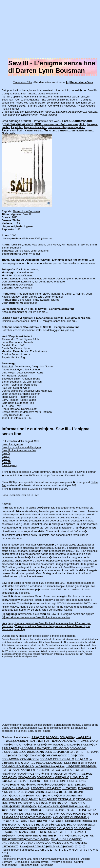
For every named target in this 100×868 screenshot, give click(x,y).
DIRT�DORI (89, 763)
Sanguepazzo (29, 728)
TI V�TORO (69, 836)
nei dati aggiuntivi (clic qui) (59, 330)
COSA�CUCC (49, 759)
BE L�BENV (61, 748)
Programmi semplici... (35, 127)
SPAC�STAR (10, 832)
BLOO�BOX (27, 752)
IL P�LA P (86, 810)
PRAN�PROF (10, 817)
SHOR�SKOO (47, 828)
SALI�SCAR (69, 825)
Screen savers (40, 862)
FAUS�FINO (76, 770)
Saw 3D (6, 462)
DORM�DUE (10, 766)
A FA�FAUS (60, 770)
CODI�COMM (11, 759)
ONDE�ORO (40, 810)
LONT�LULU (10, 796)
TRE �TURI (9, 839)
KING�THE (9, 792)
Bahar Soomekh (11, 248)
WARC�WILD (46, 846)
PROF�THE (28, 817)
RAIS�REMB (39, 821)
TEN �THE (40, 836)
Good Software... (55, 128)
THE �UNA (91, 752)
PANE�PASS (22, 814)
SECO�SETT (10, 828)
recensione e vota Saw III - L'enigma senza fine (36, 617)
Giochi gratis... (9, 133)
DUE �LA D (26, 766)
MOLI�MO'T (9, 803)
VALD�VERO (61, 843)
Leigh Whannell (31, 254)
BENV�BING (78, 748)
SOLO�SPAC (82, 828)
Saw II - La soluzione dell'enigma (21, 447)
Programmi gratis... (74, 127)
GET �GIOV (9, 777)
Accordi (86, 859)
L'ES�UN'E (43, 770)
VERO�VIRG (78, 843)
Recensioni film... (52, 125)
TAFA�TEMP (24, 836)
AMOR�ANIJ (89, 741)
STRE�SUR (45, 832)
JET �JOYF (54, 788)
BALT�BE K (45, 748)
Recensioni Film (22, 82)
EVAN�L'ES (27, 770)
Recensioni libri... (13, 130)
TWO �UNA (41, 839)
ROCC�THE (90, 821)
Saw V (6, 456)
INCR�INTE (62, 785)
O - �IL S (24, 825)
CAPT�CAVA (26, 755)
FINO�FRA (9, 774)
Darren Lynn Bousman (26, 211)
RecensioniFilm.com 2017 (17, 859)
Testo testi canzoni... (57, 130)
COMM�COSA (29, 759)
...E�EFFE (73, 766)
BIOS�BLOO (10, 752)
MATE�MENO (48, 799)
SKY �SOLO (65, 828)
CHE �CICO (59, 755)
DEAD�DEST (55, 763)
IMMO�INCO (45, 785)
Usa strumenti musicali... (83, 131)
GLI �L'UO (58, 839)
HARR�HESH (39, 781)
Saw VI (6, 459)
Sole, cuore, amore (39, 731)
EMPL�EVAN (10, 770)
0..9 (37, 850)
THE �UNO (76, 832)
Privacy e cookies (61, 862)
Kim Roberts (69, 245)
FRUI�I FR (42, 774)
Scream (14, 728)
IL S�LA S (37, 825)
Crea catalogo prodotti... (17, 121)
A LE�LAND (26, 792)
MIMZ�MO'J (84, 799)
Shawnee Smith (87, 245)
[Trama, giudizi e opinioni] (43, 94)
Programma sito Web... (48, 121)
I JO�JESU (38, 788)
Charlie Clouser (23, 275)
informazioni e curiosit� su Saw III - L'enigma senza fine (43, 614)
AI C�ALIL (39, 741)
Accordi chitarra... (34, 131)
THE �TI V (54, 836)
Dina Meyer (53, 245)
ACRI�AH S (24, 741)
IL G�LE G (77, 777)
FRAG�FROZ (25, 774)
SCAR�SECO (86, 825)
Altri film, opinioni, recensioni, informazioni (27, 97)
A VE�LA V (28, 843)
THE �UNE (44, 817)
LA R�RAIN (22, 821)
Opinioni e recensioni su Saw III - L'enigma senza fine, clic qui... (40, 321)
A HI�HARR (22, 781)
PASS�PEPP (40, 814)
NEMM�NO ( (29, 806)
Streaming (47, 865)
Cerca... (6, 856)
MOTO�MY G (27, 803)
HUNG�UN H (10, 785)
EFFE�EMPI (88, 766)
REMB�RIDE (56, 821)
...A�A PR (82, 737)
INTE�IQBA (78, 785)
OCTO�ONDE (21, 810)
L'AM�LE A (77, 745)
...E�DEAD (38, 763)
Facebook (70, 106)
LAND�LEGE (43, 792)
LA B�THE (77, 752)
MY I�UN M (44, 803)
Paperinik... (17, 127)
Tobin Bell (16, 245)
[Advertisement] (50, 30)
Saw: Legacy (9, 465)
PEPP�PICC (57, 814)
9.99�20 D (38, 737)
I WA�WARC (28, 846)
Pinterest (14, 109)
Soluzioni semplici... (73, 124)
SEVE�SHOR (28, 828)
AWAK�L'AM (61, 745)
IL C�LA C (81, 759)
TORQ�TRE (86, 836)
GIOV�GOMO (27, 777)
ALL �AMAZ (54, 741)
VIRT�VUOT (10, 846)
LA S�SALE (52, 825)
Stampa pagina (37, 106)
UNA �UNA (57, 766)
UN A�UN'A (12, 748)
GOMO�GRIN (46, 777)
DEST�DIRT (72, 763)
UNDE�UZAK (10, 843)
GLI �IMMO (29, 785)
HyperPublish (41, 636)
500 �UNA (67, 737)
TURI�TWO (25, 839)
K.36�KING (86, 788)
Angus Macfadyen (34, 245)
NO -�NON (46, 806)
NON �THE (61, 806)
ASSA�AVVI (45, 745)
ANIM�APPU (10, 745)
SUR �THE (61, 832)
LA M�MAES (74, 796)
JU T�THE (69, 788)
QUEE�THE (78, 817)
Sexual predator (43, 725)
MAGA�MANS (11, 799)
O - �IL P (73, 810)
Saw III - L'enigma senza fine (19, 450)
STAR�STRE (28, 832)
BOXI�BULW (44, 752)
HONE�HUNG (76, 781)
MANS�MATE (29, 799)
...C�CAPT (10, 755)
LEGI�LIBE (60, 792)
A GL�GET (87, 774)
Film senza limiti (29, 865)
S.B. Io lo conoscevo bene (54, 728)
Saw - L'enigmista (12, 444)
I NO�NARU (77, 803)
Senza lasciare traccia (67, 725)
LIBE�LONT (76, 792)
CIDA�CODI (76, 755)
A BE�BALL (29, 748)
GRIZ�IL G (62, 777)
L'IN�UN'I (23, 788)
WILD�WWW (64, 846)
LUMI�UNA (27, 796)
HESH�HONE (58, 781)
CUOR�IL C (66, 759)
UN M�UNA (60, 803)
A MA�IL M (43, 796)
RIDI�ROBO (73, 821)
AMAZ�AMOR (72, 741)
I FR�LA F (56, 774)
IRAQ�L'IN (9, 788)
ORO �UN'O (56, 810)
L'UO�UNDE (74, 839)
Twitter (81, 106)
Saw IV (6, 453)
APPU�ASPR (28, 745)
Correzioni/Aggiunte (27, 100)
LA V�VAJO (44, 843)
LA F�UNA (71, 774)
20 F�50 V (53, 737)
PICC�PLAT (74, 814)
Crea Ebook (22, 862)
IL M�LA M (58, 796)
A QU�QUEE (61, 817)
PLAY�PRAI (90, 814)
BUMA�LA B (61, 752)
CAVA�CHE (43, 755)
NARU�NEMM (11, 806)
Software (7, 862)
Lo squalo (77, 728)
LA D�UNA (42, 766)
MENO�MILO (66, 799)
